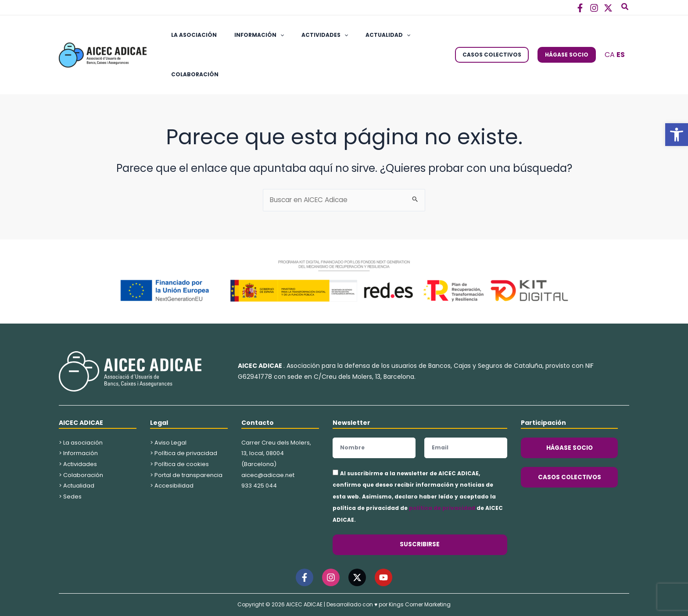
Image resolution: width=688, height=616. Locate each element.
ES (621, 55)
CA (610, 55)
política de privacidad (442, 508)
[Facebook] (580, 8)
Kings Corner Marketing (420, 605)
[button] (677, 135)
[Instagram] (594, 8)
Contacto (258, 423)
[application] (270, 35)
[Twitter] (608, 8)
